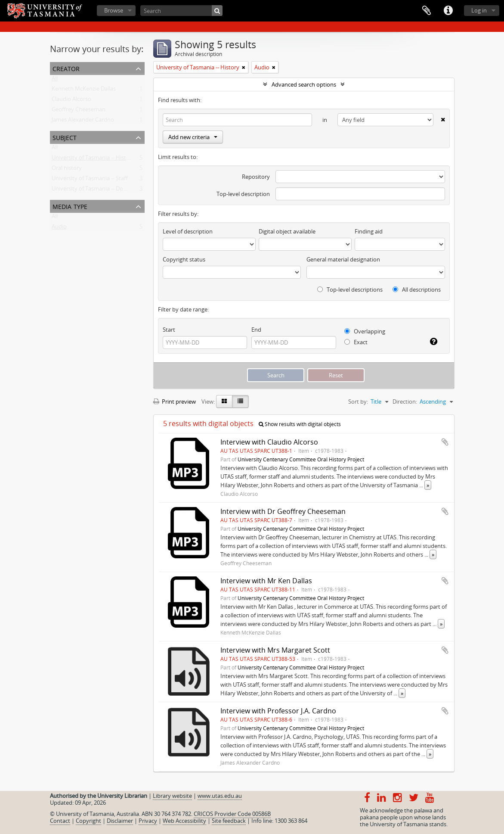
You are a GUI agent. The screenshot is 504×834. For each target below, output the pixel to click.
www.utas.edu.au (220, 796)
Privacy (148, 821)
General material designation (343, 259)
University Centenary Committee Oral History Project (301, 459)
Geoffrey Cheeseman (79, 111)
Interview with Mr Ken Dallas (266, 581)
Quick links (448, 11)
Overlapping (365, 331)
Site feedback (229, 821)
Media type (70, 206)
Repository (256, 177)
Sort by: (358, 401)
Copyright (88, 821)
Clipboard (427, 11)
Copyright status (184, 259)
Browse (114, 10)
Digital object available (287, 231)
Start (169, 330)
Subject (65, 137)
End (256, 330)
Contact (60, 821)
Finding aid (369, 231)
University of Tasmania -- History (93, 159)
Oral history (67, 170)
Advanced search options (304, 84)
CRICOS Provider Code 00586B (232, 814)
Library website (172, 796)
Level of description (188, 231)
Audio (59, 228)
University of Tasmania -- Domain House (103, 190)
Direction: (405, 401)
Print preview (175, 401)
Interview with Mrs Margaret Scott (275, 650)
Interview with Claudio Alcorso (269, 442)
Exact (356, 342)
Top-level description (243, 194)
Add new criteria (193, 137)
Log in (479, 10)
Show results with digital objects (300, 424)
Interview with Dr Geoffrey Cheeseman (283, 511)
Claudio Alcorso (71, 101)
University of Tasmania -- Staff (90, 180)
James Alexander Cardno (83, 121)
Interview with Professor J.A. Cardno (278, 711)
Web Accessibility (184, 821)
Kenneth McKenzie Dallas (84, 90)
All (55, 80)
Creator (66, 68)
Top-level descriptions (350, 289)
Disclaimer (120, 821)
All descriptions (417, 289)
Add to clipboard (445, 442)
